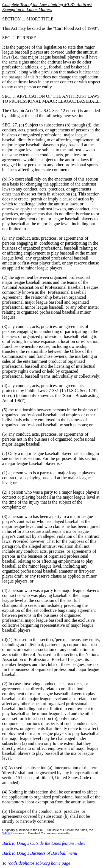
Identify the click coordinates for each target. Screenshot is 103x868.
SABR (6, 833)
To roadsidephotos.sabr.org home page (36, 863)
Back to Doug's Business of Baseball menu (40, 853)
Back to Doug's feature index (44, 843)
